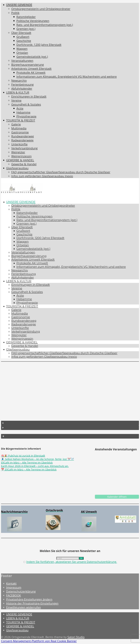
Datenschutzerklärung (21, 591)
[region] (70, 401)
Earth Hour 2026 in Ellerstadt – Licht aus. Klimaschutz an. (35, 466)
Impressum (14, 587)
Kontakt (11, 583)
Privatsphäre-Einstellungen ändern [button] (29, 599)
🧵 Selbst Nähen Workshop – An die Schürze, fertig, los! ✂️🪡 (37, 459)
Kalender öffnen (117, 497)
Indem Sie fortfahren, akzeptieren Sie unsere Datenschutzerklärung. (72, 562)
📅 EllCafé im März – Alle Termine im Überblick (29, 469)
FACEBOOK (14, 595)
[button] (70, 423)
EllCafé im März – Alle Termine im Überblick (27, 463)
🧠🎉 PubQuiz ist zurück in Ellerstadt (23, 456)
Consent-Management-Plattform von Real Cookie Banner (39, 641)
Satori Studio (76, 637)
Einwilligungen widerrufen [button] (24, 607)
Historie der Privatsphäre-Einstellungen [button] (32, 603)
